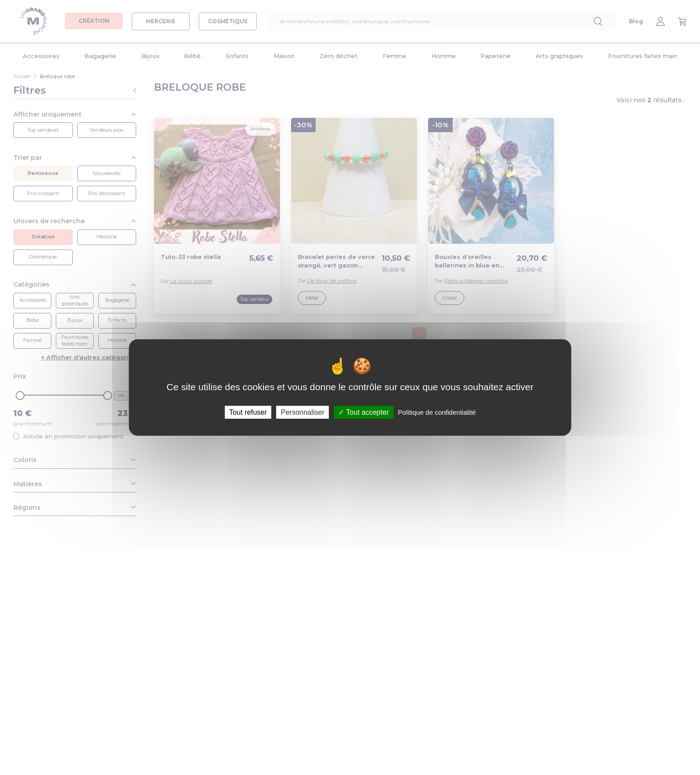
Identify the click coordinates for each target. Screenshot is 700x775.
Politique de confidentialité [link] (437, 412)
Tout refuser (248, 412)
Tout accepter (364, 412)
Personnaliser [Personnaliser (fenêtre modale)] (303, 412)
